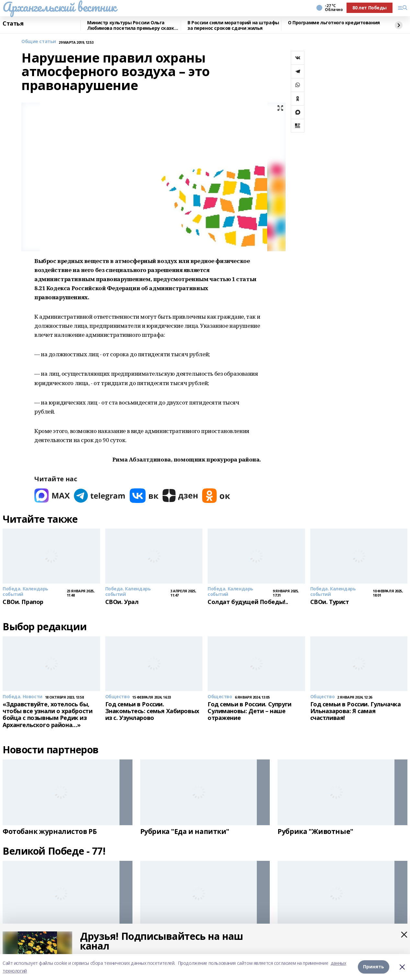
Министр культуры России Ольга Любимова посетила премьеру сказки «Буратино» (132, 25)
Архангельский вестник (59, 7)
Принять (374, 967)
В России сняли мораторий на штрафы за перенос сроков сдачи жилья (233, 25)
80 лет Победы (370, 8)
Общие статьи (39, 42)
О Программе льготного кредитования (334, 23)
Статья (13, 24)
